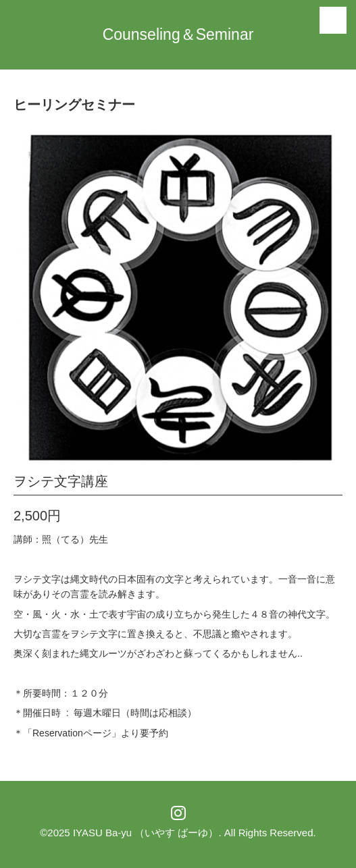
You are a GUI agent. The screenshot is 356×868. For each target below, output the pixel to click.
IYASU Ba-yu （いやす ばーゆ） (146, 833)
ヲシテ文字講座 (61, 481)
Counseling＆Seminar (178, 34)
